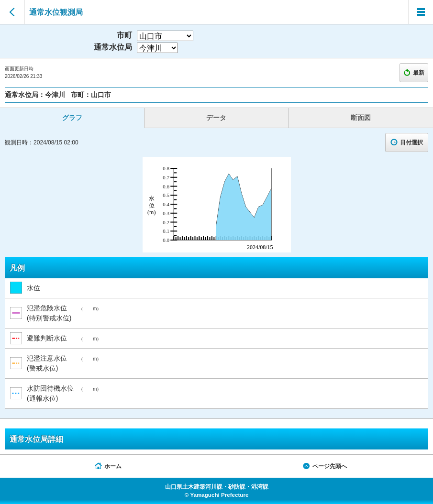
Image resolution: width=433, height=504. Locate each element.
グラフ (72, 118)
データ (216, 118)
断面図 (361, 118)
